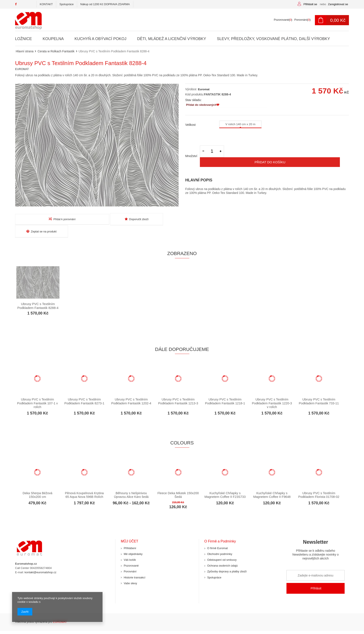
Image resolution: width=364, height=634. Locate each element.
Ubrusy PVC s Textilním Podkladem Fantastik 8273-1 (84, 390)
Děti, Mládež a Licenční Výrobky (171, 39)
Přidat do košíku (288, 154)
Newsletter (316, 540)
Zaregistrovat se (338, 4)
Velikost (190, 125)
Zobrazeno (182, 241)
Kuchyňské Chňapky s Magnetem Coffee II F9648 (272, 484)
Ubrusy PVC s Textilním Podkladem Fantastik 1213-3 (178, 390)
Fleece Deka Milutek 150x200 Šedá (178, 484)
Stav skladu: (193, 100)
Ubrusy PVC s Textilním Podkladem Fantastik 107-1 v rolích (37, 392)
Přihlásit (316, 577)
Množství (191, 154)
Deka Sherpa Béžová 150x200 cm (37, 484)
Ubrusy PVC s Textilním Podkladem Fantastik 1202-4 (131, 390)
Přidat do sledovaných (203, 105)
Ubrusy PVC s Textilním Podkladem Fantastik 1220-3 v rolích (272, 392)
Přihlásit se (311, 4)
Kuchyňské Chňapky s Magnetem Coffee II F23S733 (225, 485)
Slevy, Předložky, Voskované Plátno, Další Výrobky (273, 39)
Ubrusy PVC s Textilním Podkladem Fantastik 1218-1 (225, 390)
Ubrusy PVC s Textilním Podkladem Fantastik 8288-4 (38, 294)
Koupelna (53, 39)
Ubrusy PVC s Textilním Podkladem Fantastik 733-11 (319, 390)
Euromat (203, 89)
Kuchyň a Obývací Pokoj (100, 39)
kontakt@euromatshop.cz (40, 561)
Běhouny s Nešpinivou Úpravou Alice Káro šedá (131, 484)
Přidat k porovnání (42, 219)
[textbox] (158, 20)
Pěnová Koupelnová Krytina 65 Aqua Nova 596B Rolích (84, 484)
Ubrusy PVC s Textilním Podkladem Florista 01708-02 (319, 485)
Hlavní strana (25, 51)
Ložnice (23, 39)
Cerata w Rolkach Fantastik (56, 51)
